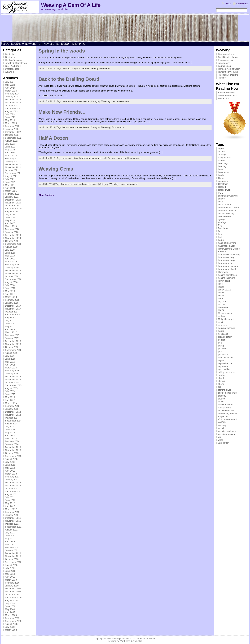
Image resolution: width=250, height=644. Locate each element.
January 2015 (12, 409)
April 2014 (10, 435)
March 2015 (11, 403)
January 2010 (12, 586)
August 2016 (11, 353)
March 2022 (11, 156)
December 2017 (13, 306)
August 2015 (11, 388)
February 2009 (12, 618)
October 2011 (12, 524)
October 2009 (12, 595)
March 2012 (11, 509)
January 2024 (12, 97)
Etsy (220, 225)
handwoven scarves (72, 101)
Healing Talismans (14, 60)
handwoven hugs (227, 260)
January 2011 (12, 550)
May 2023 (10, 120)
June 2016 (10, 359)
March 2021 (11, 191)
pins (220, 352)
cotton (75, 158)
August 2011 (11, 530)
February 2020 (12, 229)
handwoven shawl (227, 269)
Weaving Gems (56, 169)
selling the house (226, 372)
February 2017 (12, 335)
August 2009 (11, 600)
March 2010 (11, 580)
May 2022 (10, 150)
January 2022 (12, 161)
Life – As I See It (13, 66)
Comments (242, 4)
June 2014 (10, 430)
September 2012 (13, 491)
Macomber (223, 307)
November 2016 (13, 344)
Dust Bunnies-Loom (228, 57)
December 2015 (13, 377)
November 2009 (13, 592)
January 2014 (12, 444)
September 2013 (13, 456)
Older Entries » (46, 195)
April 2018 (10, 294)
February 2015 (12, 406)
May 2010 (10, 574)
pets (220, 343)
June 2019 (10, 253)
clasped (222, 187)
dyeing (221, 219)
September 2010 (13, 562)
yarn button (224, 443)
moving (222, 322)
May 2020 (10, 220)
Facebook (223, 228)
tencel (86, 101)
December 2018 (13, 270)
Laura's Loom (225, 66)
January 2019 (12, 267)
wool (220, 440)
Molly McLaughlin (227, 319)
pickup (221, 346)
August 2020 (11, 212)
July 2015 (10, 391)
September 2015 (13, 385)
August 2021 (11, 176)
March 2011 (11, 544)
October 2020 (12, 206)
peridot (222, 340)
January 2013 (12, 480)
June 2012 (10, 500)
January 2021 (12, 197)
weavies (222, 428)
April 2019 (10, 259)
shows (221, 384)
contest (222, 199)
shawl (221, 378)
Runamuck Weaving (228, 72)
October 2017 (12, 312)
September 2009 (13, 597)
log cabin (223, 301)
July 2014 (10, 427)
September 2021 (13, 173)
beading (222, 166)
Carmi (221, 178)
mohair (222, 316)
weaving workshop (227, 431)
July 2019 (10, 250)
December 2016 (13, 341)
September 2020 (13, 209)
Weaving (9, 72)
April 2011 (10, 541)
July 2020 (10, 214)
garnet (221, 240)
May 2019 (10, 256)
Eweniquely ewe (226, 60)
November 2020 (13, 203)
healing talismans (227, 278)
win (220, 437)
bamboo (67, 158)
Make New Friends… (62, 112)
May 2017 (10, 326)
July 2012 (10, 497)
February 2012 (12, 512)
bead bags (223, 163)
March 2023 (11, 123)
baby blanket (224, 157)
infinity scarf (224, 281)
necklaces (223, 334)
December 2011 (13, 518)
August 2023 (11, 111)
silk (220, 387)
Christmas (223, 184)
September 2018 (13, 279)
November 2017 (13, 309)
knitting (222, 296)
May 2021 (10, 185)
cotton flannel (225, 205)
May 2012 (10, 503)
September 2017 (13, 315)
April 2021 (10, 188)
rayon (221, 360)
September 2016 (13, 350)
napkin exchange (227, 328)
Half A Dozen (53, 138)
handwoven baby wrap (229, 254)
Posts (228, 4)
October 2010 (12, 559)
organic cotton (225, 337)
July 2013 (10, 462)
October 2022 (12, 135)
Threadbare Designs (228, 75)
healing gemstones (227, 275)
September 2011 (13, 527)
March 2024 (11, 91)
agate (221, 149)
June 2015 (10, 394)
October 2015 (12, 382)
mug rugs (223, 325)
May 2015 (10, 397)
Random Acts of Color (229, 69)
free (220, 237)
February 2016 (12, 371)
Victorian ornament (227, 419)
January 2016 (12, 374)
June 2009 (10, 606)
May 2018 (10, 291)
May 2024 (10, 85)
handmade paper (227, 246)
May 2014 (10, 432)
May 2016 (10, 362)
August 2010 (11, 565)
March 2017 (11, 332)
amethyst (223, 155)
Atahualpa (137, 641)
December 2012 (13, 483)
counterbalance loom (228, 208)
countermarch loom (228, 210)
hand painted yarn (227, 243)
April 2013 (10, 471)
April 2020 (10, 223)
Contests (9, 54)
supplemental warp (227, 393)
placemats (223, 354)
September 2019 (13, 244)
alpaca (221, 152)
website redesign (226, 434)
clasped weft (224, 190)
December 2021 (13, 164)
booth (221, 175)
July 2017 (10, 321)
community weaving (228, 196)
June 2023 (10, 117)
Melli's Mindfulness (227, 95)
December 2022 (13, 132)
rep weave (223, 366)
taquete (222, 399)
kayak (221, 293)
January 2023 (12, 129)
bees (221, 169)
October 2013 (12, 453)
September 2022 (13, 138)
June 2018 (10, 288)
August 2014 (11, 424)
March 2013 (11, 474)
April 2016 (10, 365)
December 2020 (13, 200)
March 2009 (11, 615)
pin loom (222, 349)
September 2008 (13, 621)
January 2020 (12, 232)
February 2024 (12, 94)
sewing (222, 375)
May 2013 (10, 468)
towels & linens (225, 405)
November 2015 (13, 379)
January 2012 (12, 515)
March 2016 (11, 368)
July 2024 (10, 82)
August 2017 (11, 318)
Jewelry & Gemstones (16, 63)
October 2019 (12, 241)
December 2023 (13, 100)
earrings (222, 222)
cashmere (223, 181)
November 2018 (13, 273)
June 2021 (10, 182)
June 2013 (10, 465)
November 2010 (13, 556)
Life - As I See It (89, 68)
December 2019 (13, 235)
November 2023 (13, 103)
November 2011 (13, 521)
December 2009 (13, 589)
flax (220, 231)
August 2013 (11, 459)
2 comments (118, 127)
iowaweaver (224, 63)
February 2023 (12, 126)
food (220, 234)
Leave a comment (121, 101)
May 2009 (10, 609)
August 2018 (11, 282)
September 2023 (13, 108)
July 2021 (10, 179)
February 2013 (12, 477)
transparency (225, 408)
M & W (221, 304)
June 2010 (10, 571)
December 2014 (13, 412)
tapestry (222, 396)
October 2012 (12, 488)
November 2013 (13, 450)
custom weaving (226, 213)
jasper (221, 287)
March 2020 (11, 226)
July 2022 (10, 144)
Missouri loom (225, 313)
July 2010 (10, 568)
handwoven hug (226, 257)
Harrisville (223, 272)
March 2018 (11, 297)
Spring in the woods (62, 51)
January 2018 (12, 303)
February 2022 (12, 158)
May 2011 (10, 539)
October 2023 (12, 105)
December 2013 (13, 447)
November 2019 (13, 238)
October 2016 (12, 347)
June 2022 (10, 147)
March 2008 (11, 630)
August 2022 (11, 141)
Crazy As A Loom (227, 54)
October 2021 (12, 170)
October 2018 (12, 276)
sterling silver (225, 390)
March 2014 (11, 438)
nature (66, 68)
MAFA (221, 310)
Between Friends (226, 92)
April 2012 (10, 506)
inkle (220, 284)
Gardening (10, 57)
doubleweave (225, 216)
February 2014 (12, 441)
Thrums (222, 78)
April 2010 (10, 577)
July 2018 (10, 285)
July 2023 (10, 114)
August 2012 (11, 494)
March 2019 (11, 262)
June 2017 (10, 323)
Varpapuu (223, 416)
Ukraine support (226, 410)
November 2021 (13, 167)
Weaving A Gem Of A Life (71, 5)
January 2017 (12, 338)
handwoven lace (226, 263)
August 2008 (11, 624)
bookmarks (224, 172)
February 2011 (12, 547)
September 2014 (13, 421)
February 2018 (12, 300)
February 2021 (12, 194)
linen (220, 299)
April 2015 (10, 400)
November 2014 (13, 415)
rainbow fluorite (226, 357)
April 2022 (10, 153)
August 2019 (11, 247)
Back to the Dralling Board (69, 79)
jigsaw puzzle (225, 290)
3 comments (104, 68)
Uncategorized (12, 69)
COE (221, 193)
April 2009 (10, 612)
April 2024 (10, 88)
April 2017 (10, 329)
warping (222, 425)
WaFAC (222, 422)
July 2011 (10, 533)
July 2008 (10, 627)
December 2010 (13, 553)
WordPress (125, 641)
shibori (221, 381)
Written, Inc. (224, 98)
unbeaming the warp (228, 413)
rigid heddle (224, 369)
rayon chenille (225, 363)
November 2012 (13, 486)
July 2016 (10, 356)
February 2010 (12, 583)
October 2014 (12, 418)
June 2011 (10, 536)
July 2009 (10, 603)
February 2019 (12, 265)
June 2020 (10, 217)
